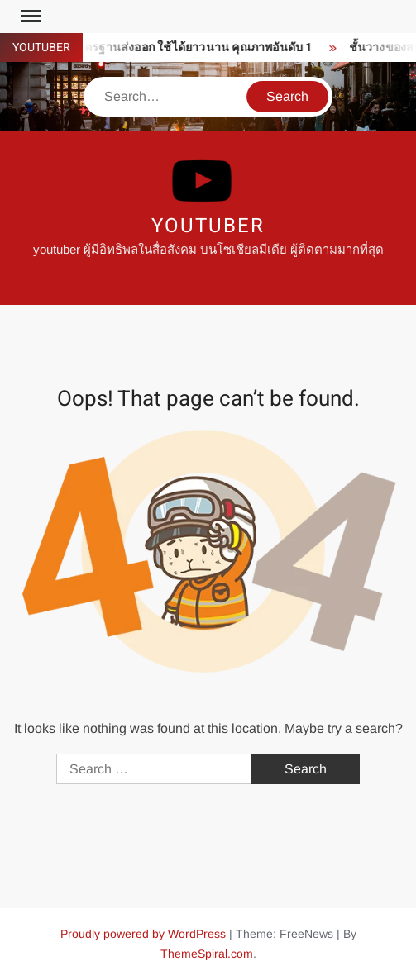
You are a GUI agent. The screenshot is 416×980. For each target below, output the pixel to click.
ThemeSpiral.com (207, 954)
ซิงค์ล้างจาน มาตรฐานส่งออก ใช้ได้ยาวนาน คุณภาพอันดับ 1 (160, 48)
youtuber (208, 226)
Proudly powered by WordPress (143, 934)
